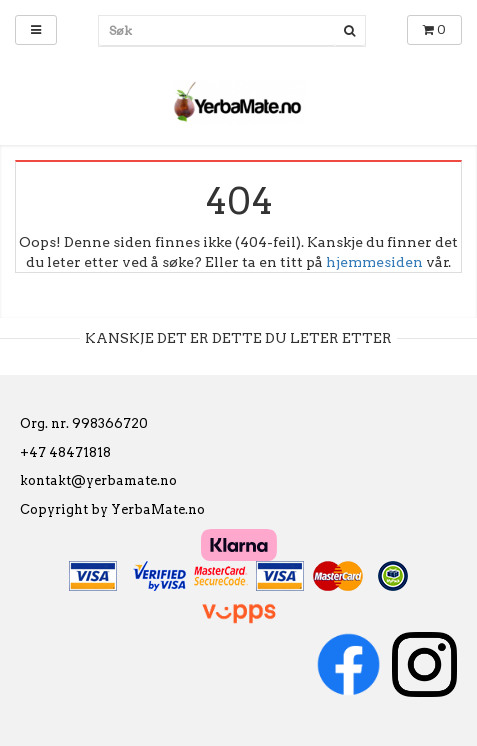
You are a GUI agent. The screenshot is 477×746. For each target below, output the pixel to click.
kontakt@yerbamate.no (98, 480)
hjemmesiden (374, 262)
